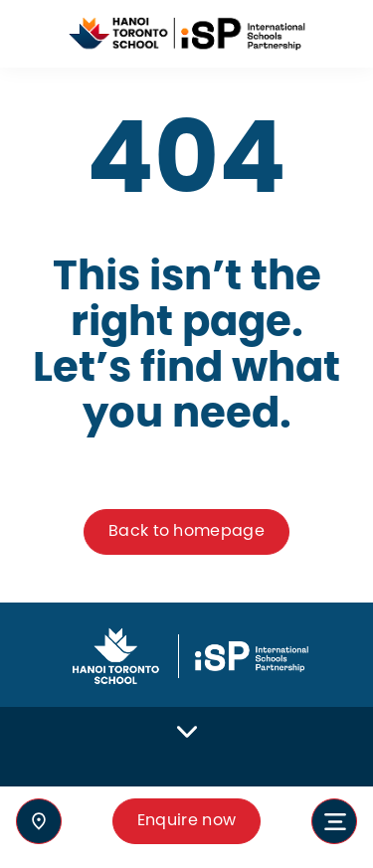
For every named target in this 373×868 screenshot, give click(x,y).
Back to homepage (186, 531)
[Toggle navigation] (334, 821)
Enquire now (187, 821)
